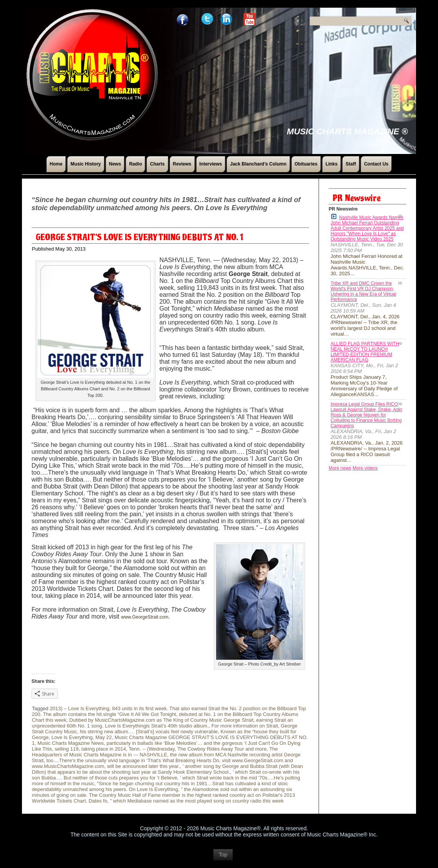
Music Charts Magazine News (70, 743)
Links (331, 164)
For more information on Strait (245, 726)
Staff (351, 164)
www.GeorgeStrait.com (145, 617)
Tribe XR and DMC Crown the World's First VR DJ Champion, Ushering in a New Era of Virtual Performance (363, 291)
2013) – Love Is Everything (80, 708)
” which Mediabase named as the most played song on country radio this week (197, 801)
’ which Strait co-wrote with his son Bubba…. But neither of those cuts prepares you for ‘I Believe (166, 775)
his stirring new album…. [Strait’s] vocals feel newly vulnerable (149, 732)
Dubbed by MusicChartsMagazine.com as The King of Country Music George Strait (161, 720)
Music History (86, 164)
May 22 (104, 737)
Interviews (211, 164)
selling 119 (67, 749)
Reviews (182, 164)
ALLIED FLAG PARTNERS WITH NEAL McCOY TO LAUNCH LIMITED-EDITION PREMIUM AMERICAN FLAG (365, 352)
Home (56, 164)
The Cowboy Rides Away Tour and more (222, 749)
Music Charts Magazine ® (347, 131)
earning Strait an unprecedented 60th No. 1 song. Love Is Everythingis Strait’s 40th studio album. (163, 723)
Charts (157, 164)
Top (223, 858)
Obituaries (306, 164)
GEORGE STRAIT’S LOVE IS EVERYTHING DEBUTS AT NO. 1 (140, 237)
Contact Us (376, 164)
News (115, 164)
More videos (365, 468)
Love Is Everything (72, 737)
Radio (135, 164)
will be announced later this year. (143, 766)
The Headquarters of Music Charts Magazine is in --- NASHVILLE (155, 752)
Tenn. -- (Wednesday (152, 749)
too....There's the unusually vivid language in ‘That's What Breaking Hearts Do (133, 760)
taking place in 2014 (104, 749)
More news (340, 468)
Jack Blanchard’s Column (258, 164)
